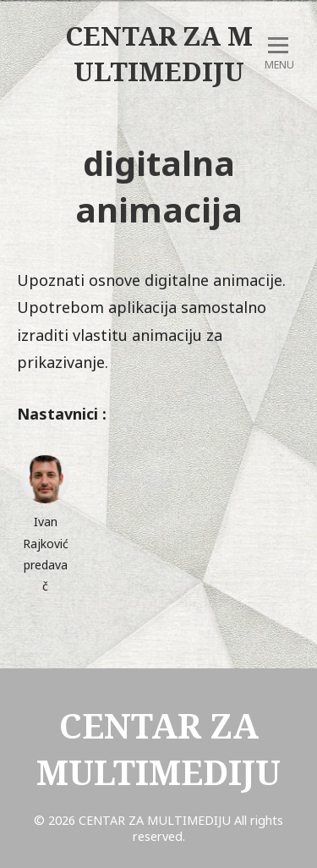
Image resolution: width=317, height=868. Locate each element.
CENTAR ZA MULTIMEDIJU (159, 53)
